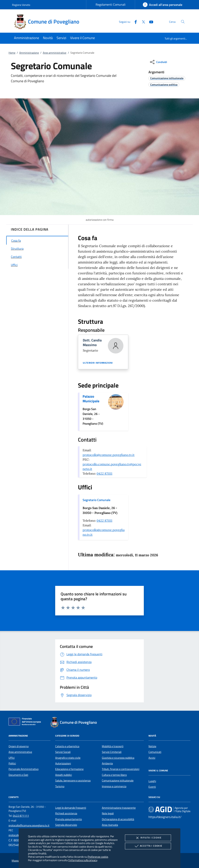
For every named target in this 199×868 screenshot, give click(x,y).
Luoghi (152, 781)
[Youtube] (150, 21)
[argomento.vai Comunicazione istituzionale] (167, 78)
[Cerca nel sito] (183, 22)
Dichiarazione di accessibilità (118, 819)
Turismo (60, 786)
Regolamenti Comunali (111, 4)
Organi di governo (19, 746)
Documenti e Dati (18, 775)
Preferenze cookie (98, 857)
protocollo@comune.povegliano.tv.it (109, 455)
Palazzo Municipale (91, 399)
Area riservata (110, 825)
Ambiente (107, 763)
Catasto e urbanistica (67, 746)
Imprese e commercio (114, 786)
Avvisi (152, 758)
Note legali (108, 813)
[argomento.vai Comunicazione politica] (164, 84)
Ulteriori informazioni (98, 363)
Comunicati (155, 752)
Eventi (152, 787)
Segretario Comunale (96, 500)
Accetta (148, 846)
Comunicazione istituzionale (118, 780)
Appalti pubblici (64, 775)
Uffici (12, 758)
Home (12, 53)
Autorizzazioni (63, 763)
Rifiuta (148, 838)
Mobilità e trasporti (113, 746)
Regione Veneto (21, 5)
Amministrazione (29, 53)
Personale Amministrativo (24, 769)
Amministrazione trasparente (119, 808)
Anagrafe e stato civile (68, 758)
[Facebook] (134, 21)
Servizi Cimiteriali (112, 752)
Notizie (152, 746)
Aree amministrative (55, 53)
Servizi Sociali (63, 752)
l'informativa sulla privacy (83, 860)
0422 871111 (104, 473)
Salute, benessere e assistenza (73, 780)
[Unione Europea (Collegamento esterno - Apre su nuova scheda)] (26, 722)
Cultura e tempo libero (114, 775)
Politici (12, 763)
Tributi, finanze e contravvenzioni (121, 769)
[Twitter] (142, 21)
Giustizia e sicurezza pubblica (118, 758)
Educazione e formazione (69, 769)
